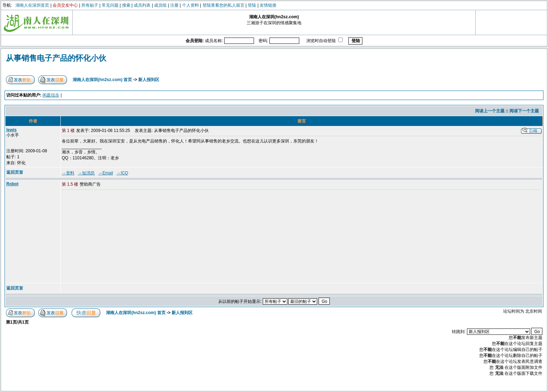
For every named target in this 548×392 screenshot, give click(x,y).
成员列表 (142, 5)
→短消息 (86, 173)
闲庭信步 (51, 95)
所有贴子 (90, 5)
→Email (106, 173)
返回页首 (15, 172)
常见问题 (110, 5)
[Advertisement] (115, 237)
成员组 (160, 5)
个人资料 (191, 5)
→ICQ (122, 173)
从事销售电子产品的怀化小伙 (56, 58)
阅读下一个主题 (524, 111)
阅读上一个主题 (490, 111)
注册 (174, 5)
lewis (11, 130)
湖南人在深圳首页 (32, 5)
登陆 (252, 5)
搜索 (126, 5)
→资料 (68, 173)
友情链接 (268, 5)
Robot (12, 184)
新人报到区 (149, 80)
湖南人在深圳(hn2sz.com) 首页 (102, 80)
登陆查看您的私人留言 (223, 5)
